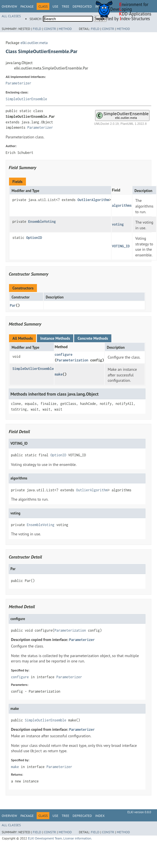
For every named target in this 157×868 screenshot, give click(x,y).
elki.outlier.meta (34, 43)
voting (118, 224)
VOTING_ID (121, 246)
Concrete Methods (93, 338)
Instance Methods (55, 338)
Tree (66, 6)
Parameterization (72, 360)
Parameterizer (18, 83)
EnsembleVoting (42, 222)
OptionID (34, 238)
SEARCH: (36, 19)
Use (55, 6)
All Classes (11, 16)
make (59, 374)
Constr (50, 29)
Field (37, 29)
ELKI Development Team (45, 838)
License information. (78, 838)
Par (13, 305)
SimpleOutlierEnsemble (26, 99)
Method (65, 29)
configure (64, 355)
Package (27, 6)
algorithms (122, 205)
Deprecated (82, 6)
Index (100, 816)
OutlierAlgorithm (93, 200)
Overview (9, 6)
